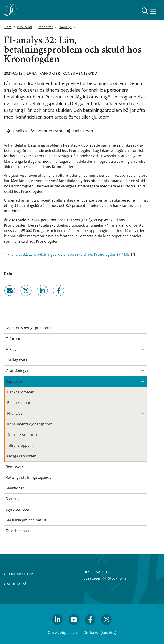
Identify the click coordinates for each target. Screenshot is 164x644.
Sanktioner (15, 488)
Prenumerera (50, 131)
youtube (74, 627)
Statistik (13, 499)
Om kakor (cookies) (100, 633)
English (20, 131)
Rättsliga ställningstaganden (30, 477)
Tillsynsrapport (20, 445)
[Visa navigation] (154, 11)
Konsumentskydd (80, 73)
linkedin (36, 298)
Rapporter (45, 27)
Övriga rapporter (22, 456)
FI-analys (65, 27)
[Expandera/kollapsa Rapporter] (142, 382)
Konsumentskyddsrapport (29, 424)
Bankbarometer (20, 392)
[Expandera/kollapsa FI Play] (142, 350)
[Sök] (145, 11)
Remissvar (15, 467)
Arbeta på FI (17, 584)
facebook (54, 298)
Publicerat (25, 27)
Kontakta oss (19, 574)
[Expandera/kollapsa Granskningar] (142, 371)
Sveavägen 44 (95, 578)
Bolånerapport (20, 403)
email (6, 298)
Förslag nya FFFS (20, 360)
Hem (8, 27)
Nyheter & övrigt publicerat (29, 328)
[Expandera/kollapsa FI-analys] (142, 413)
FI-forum (13, 339)
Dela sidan (83, 131)
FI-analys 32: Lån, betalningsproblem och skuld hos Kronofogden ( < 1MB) (69, 254)
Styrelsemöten (18, 509)
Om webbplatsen (62, 633)
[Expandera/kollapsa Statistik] (142, 499)
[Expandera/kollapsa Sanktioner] (142, 488)
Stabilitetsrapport (22, 435)
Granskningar (17, 371)
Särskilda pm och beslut (26, 520)
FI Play (11, 349)
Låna (32, 73)
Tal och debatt (18, 531)
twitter (20, 298)
